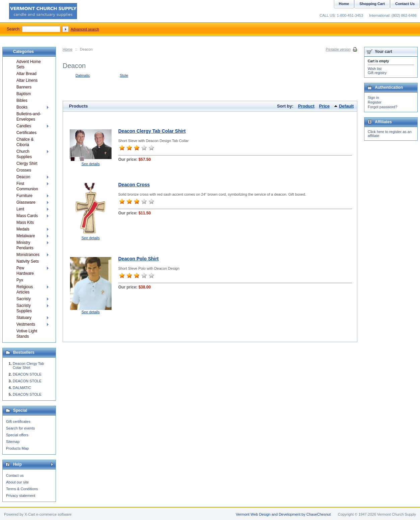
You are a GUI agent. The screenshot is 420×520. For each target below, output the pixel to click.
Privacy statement (21, 496)
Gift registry (377, 73)
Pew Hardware (25, 271)
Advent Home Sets (29, 64)
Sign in (373, 97)
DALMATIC (22, 388)
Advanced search (85, 29)
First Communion (27, 186)
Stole (124, 75)
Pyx (20, 280)
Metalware (26, 236)
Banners (24, 87)
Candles (24, 126)
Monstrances (28, 255)
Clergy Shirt (27, 164)
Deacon (23, 177)
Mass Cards (27, 216)
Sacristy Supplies (24, 308)
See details (90, 164)
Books (22, 107)
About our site (17, 482)
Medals (23, 229)
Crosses (24, 170)
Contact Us (405, 4)
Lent (20, 209)
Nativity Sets (28, 261)
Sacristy (24, 299)
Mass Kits (25, 222)
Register (375, 102)
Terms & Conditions (22, 489)
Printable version (338, 49)
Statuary (24, 318)
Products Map (17, 448)
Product (306, 106)
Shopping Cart (372, 4)
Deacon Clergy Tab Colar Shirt (152, 131)
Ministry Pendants (25, 245)
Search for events (20, 428)
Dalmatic (83, 75)
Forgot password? (382, 107)
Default (346, 106)
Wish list (375, 69)
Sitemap (13, 442)
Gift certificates (18, 421)
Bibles (22, 101)
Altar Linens (27, 80)
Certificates (26, 133)
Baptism (24, 94)
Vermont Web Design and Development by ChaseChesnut (283, 514)
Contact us (15, 475)
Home (67, 49)
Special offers (17, 435)
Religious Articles (25, 289)
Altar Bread (26, 74)
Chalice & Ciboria (25, 142)
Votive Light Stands (27, 334)
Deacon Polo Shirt (138, 259)
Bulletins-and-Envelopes (29, 117)
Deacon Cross (134, 185)
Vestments (26, 324)
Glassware (26, 202)
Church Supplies (24, 154)
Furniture (24, 196)
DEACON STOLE (27, 374)
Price (325, 106)
